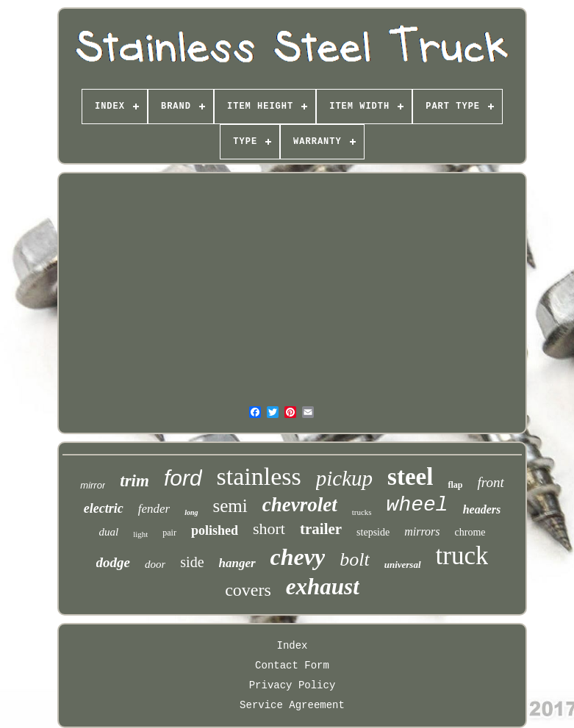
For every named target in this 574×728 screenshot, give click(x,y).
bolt (354, 559)
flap (455, 485)
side (192, 562)
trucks (362, 512)
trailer (321, 529)
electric (104, 508)
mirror (93, 485)
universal (403, 565)
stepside (373, 532)
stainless (259, 476)
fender (154, 509)
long (191, 512)
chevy (298, 557)
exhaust (323, 587)
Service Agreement (292, 705)
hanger (237, 563)
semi (230, 506)
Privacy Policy (293, 685)
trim (134, 481)
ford (183, 478)
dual (108, 532)
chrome (470, 532)
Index (292, 646)
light (140, 534)
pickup (344, 478)
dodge (113, 562)
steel (410, 477)
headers (482, 509)
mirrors (422, 531)
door (155, 564)
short (269, 529)
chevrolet (300, 505)
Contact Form (292, 666)
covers (248, 590)
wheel (417, 505)
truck (462, 556)
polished (215, 530)
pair (169, 533)
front (490, 482)
